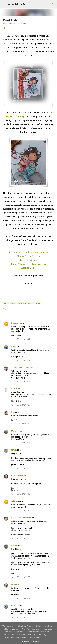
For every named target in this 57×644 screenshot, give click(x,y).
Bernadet (15, 606)
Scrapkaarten (34, 303)
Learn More (25, 641)
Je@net (15, 501)
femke (14, 450)
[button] (4, 28)
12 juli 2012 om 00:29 (21, 405)
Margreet (15, 431)
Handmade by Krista (16, 4)
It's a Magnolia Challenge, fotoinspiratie (29, 252)
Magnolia (22, 303)
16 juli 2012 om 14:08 (21, 617)
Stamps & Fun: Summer (29, 256)
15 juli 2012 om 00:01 (21, 598)
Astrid (14, 389)
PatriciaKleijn (17, 475)
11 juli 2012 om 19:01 (21, 360)
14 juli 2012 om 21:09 (21, 577)
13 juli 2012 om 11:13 (21, 494)
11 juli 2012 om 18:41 (21, 339)
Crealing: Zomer (29, 268)
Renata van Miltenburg (21, 518)
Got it (36, 641)
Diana (14, 346)
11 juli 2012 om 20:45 (21, 381)
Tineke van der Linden (21, 367)
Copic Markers (10, 303)
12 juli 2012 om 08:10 (21, 424)
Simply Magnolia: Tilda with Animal (29, 264)
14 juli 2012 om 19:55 (21, 538)
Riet (13, 412)
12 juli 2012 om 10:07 (21, 443)
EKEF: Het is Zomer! (29, 260)
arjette (14, 584)
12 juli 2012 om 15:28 (21, 468)
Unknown (15, 323)
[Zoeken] (54, 4)
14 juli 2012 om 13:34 (21, 511)
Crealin (14, 546)
